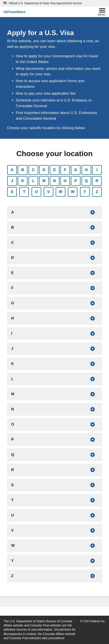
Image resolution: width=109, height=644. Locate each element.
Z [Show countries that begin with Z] (97, 192)
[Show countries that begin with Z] (54, 576)
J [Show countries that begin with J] (12, 181)
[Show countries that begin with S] (54, 485)
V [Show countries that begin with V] (48, 192)
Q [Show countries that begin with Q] (86, 181)
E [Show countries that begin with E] (54, 170)
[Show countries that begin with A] (54, 212)
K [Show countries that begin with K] (23, 181)
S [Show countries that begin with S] (12, 192)
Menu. (102, 12)
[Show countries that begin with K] (54, 364)
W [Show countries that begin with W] (61, 192)
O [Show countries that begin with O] (65, 181)
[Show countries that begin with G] (54, 303)
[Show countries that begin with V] (54, 530)
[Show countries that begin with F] (54, 288)
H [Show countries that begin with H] (86, 170)
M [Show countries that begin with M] (44, 181)
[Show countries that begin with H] (54, 318)
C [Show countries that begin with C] (33, 170)
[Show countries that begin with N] (54, 409)
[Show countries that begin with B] (54, 227)
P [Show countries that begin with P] (76, 181)
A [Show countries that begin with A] (12, 170)
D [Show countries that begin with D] (44, 170)
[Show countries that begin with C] (54, 243)
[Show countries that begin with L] (54, 379)
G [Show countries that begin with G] (76, 170)
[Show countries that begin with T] (54, 500)
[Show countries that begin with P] (54, 440)
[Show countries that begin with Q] (54, 455)
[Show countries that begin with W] (54, 546)
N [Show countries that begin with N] (54, 181)
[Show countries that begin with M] (54, 394)
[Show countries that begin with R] (54, 470)
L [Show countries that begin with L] (33, 181)
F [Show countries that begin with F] (65, 170)
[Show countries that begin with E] (54, 273)
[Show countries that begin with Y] (54, 561)
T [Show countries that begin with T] (24, 192)
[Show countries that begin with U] (54, 515)
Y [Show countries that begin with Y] (85, 192)
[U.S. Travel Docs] (14, 12)
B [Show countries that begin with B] (23, 170)
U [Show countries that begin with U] (36, 192)
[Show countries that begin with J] (54, 349)
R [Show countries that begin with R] (97, 181)
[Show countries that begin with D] (54, 258)
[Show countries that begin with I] (54, 334)
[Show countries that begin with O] (54, 424)
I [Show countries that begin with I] (97, 170)
